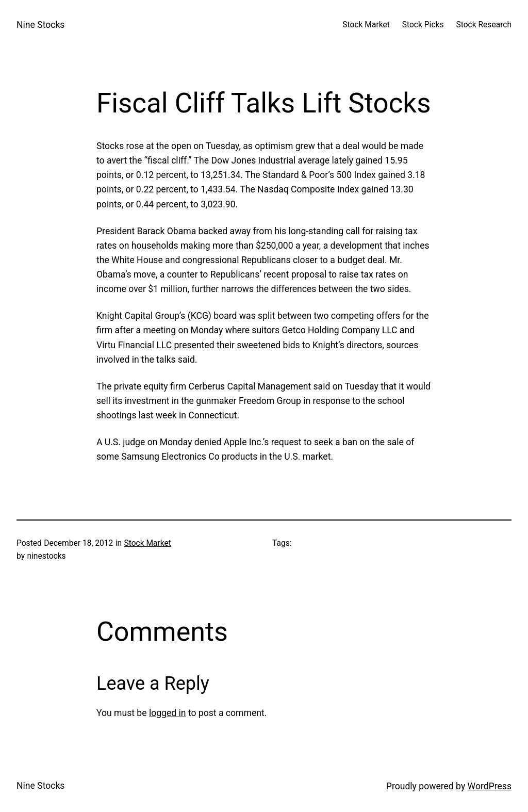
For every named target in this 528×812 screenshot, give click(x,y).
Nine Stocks (40, 25)
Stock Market (148, 543)
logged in (168, 713)
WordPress (490, 786)
